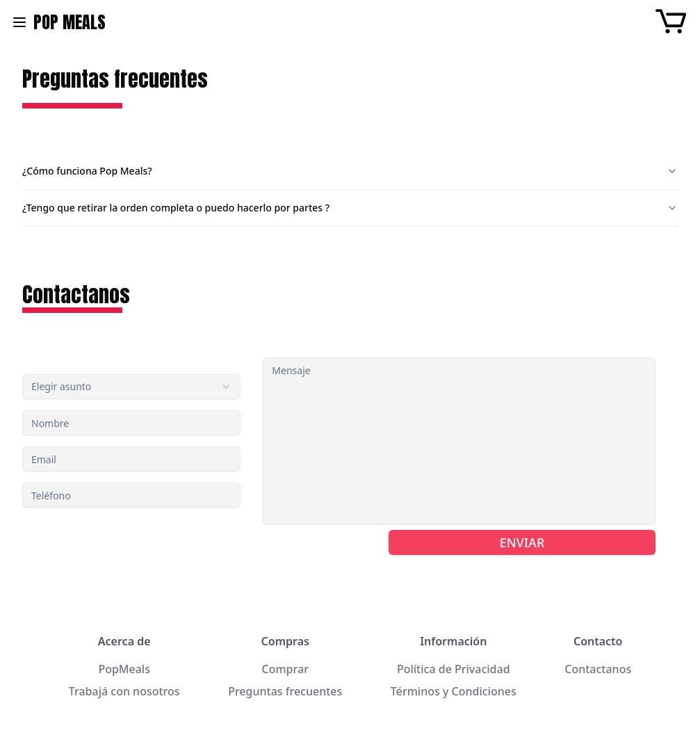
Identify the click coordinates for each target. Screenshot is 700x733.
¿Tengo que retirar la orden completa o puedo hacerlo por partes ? (350, 208)
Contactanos (598, 669)
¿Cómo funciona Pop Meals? (350, 171)
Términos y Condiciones (454, 691)
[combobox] (131, 387)
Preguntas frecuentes (285, 691)
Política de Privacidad (454, 669)
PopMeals (124, 669)
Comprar (285, 669)
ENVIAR (522, 542)
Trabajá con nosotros (124, 691)
